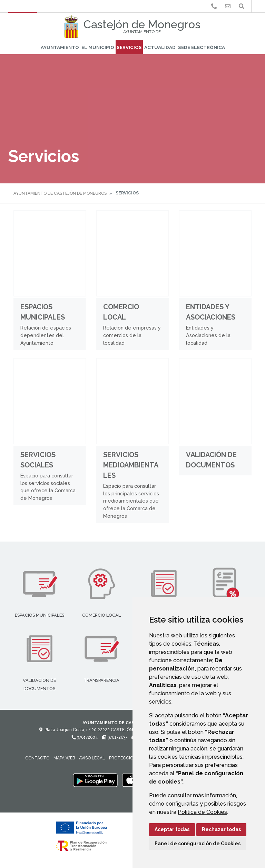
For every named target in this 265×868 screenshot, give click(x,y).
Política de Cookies (202, 812)
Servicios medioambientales (131, 465)
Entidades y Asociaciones (211, 312)
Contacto (37, 758)
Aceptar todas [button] (172, 829)
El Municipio (98, 47)
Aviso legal (92, 758)
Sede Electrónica (202, 47)
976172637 (115, 737)
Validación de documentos (211, 460)
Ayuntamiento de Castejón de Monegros (60, 193)
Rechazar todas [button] (221, 829)
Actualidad (160, 47)
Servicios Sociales (38, 460)
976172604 (85, 737)
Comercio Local (121, 312)
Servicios (129, 47)
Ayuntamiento (60, 47)
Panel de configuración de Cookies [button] (198, 844)
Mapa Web (64, 758)
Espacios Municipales (43, 312)
